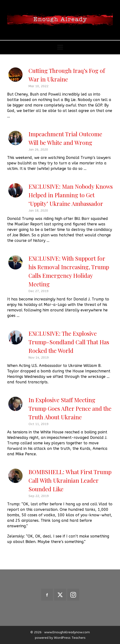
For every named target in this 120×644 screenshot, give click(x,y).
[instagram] (73, 595)
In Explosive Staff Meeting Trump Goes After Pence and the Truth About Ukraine (70, 408)
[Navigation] (60, 47)
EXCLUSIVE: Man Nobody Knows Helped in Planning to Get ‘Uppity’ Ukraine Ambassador (71, 195)
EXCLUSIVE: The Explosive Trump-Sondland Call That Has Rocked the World (69, 342)
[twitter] (60, 595)
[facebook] (47, 595)
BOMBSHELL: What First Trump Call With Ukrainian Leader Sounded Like (70, 480)
